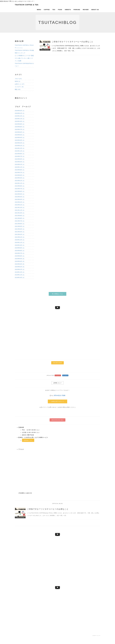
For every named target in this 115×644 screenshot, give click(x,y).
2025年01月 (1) (20, 146)
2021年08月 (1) (20, 218)
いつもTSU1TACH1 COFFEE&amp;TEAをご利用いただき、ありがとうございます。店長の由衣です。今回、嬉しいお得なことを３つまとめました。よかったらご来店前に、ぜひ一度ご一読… (76, 48)
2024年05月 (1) (20, 159)
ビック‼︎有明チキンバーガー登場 (24, 56)
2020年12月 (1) (20, 240)
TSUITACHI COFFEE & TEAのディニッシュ (24, 46)
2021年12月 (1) (20, 208)
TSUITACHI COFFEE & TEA (27, 5)
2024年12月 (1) (20, 148)
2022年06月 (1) (20, 191)
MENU (39, 10)
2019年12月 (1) (20, 272)
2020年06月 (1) (20, 256)
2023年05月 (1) (20, 175)
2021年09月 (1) (20, 216)
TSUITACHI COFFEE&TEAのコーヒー (24, 65)
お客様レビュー (57, 383)
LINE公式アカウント (58, 401)
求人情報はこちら (57, 294)
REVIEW (86, 10)
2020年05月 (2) (20, 259)
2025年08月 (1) (20, 127)
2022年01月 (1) (20, 205)
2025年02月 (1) (20, 143)
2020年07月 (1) (20, 253)
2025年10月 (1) (20, 121)
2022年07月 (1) (20, 189)
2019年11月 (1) (20, 275)
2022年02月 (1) (20, 202)
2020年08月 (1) (20, 251)
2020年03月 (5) (20, 264)
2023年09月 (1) (20, 170)
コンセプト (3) (19, 87)
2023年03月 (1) (20, 178)
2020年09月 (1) (20, 248)
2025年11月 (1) (20, 119)
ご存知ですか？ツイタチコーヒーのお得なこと (73, 42)
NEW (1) (18, 81)
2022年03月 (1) (20, 199)
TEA (54, 10)
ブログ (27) (18, 79)
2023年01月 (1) (20, 181)
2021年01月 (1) (20, 237)
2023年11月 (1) (20, 167)
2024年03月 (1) (20, 162)
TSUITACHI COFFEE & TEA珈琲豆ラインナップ (24, 52)
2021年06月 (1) (20, 224)
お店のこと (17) (20, 84)
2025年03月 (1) (20, 140)
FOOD (60, 10)
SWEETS (68, 10)
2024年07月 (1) (20, 156)
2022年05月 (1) (20, 194)
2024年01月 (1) (20, 164)
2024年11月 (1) (20, 151)
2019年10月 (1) (20, 277)
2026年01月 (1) (20, 113)
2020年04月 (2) (20, 261)
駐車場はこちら (28, 440)
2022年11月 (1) (20, 183)
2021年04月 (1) (20, 229)
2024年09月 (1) (20, 154)
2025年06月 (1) (20, 132)
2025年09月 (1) (20, 124)
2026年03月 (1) (20, 111)
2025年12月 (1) (20, 116)
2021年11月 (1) (20, 210)
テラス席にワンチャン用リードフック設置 (24, 60)
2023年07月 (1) (20, 173)
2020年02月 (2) (20, 267)
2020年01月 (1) (20, 269)
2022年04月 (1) (20, 197)
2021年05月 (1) (20, 226)
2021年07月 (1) (20, 221)
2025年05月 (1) (20, 135)
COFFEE (47, 10)
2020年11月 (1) (20, 242)
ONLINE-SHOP (57, 363)
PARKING (77, 10)
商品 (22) (18, 89)
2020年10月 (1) (20, 245)
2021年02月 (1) (20, 234)
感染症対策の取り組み (57, 420)
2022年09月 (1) (20, 186)
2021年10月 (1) (20, 213)
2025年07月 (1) (20, 129)
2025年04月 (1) (20, 138)
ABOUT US (95, 10)
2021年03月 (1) (20, 232)
